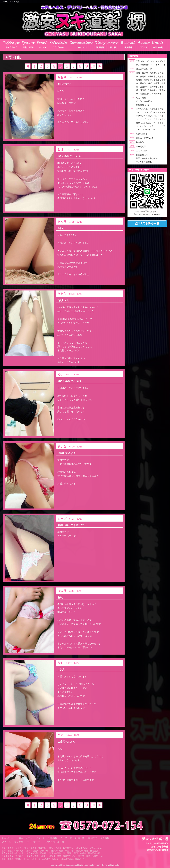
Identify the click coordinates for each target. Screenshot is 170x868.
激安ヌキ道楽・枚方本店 (12, 853)
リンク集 (19, 842)
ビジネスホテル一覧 (54, 842)
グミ (60, 735)
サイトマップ (33, 842)
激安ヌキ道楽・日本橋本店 (61, 848)
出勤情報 (53, 838)
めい (60, 374)
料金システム (25, 838)
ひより (62, 591)
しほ (60, 149)
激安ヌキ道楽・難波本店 (35, 848)
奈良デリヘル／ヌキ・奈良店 (45, 859)
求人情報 (105, 838)
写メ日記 (16, 2)
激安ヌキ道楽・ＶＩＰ (11, 848)
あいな (62, 446)
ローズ (62, 519)
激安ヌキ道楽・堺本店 (36, 853)
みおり (62, 77)
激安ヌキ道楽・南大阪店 (60, 853)
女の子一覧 (66, 838)
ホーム (6, 2)
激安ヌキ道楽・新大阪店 (87, 851)
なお (60, 663)
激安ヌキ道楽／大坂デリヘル (74, 859)
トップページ (8, 838)
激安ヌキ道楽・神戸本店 (12, 856)
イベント (40, 838)
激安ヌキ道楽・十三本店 (62, 851)
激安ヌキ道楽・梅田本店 (12, 851)
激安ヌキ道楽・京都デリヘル (62, 856)
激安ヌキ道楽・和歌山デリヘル (15, 859)
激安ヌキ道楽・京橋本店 (37, 851)
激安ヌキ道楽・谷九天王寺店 (89, 848)
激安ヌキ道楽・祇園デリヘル (91, 856)
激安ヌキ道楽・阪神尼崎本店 (87, 853)
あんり (62, 222)
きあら (62, 294)
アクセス (6, 842)
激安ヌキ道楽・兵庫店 (36, 856)
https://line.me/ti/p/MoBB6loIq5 (147, 214)
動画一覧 (80, 838)
